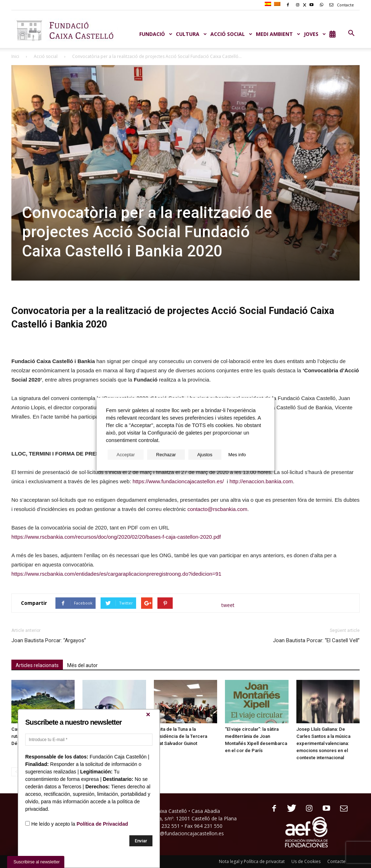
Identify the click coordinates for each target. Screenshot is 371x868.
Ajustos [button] (205, 455)
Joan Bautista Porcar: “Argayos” (49, 640)
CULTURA (191, 34)
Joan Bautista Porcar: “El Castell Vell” (316, 640)
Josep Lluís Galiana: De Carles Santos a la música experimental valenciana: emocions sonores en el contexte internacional (323, 743)
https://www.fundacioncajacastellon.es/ (178, 481)
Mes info (237, 455)
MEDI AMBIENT (278, 34)
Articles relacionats (37, 665)
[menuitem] (269, 4)
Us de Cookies (306, 861)
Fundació (156, 34)
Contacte (340, 5)
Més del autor (82, 665)
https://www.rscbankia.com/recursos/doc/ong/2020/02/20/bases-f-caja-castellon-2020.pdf (116, 537)
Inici (15, 56)
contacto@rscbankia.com (217, 509)
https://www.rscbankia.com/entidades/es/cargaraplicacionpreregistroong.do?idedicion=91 (116, 574)
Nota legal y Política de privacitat (252, 861)
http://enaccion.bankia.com (261, 481)
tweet (228, 605)
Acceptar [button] (126, 455)
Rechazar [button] (166, 455)
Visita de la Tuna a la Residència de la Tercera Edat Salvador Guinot (181, 736)
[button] (351, 33)
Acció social (46, 56)
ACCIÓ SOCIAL (231, 34)
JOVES (315, 34)
